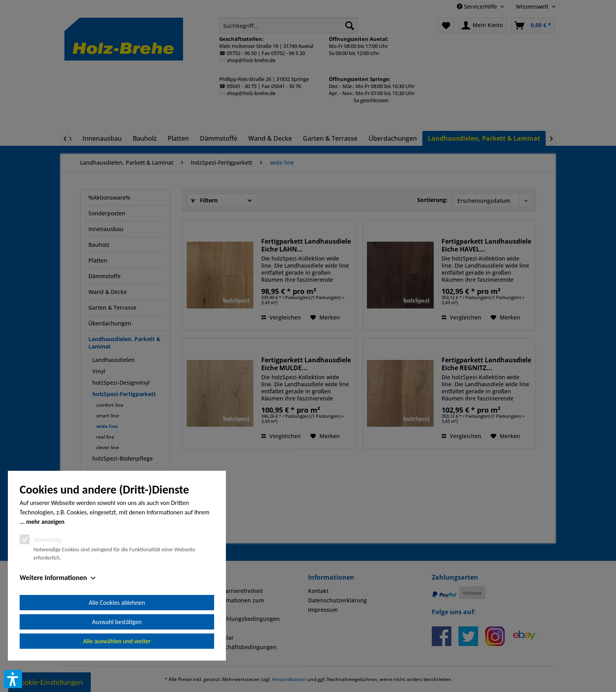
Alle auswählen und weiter (117, 641)
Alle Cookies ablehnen (117, 603)
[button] (13, 679)
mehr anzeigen (45, 522)
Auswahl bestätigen (117, 622)
